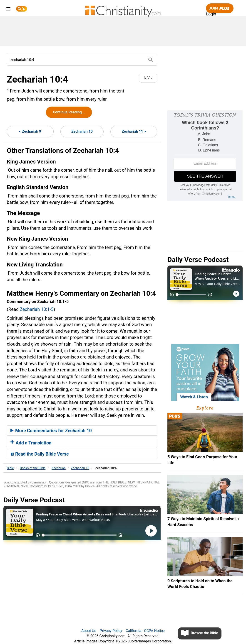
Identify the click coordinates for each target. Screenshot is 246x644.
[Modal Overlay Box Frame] (205, 156)
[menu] (8, 10)
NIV (148, 78)
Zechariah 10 (82, 131)
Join (220, 9)
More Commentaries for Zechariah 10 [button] (51, 431)
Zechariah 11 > (134, 131)
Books (33, 468)
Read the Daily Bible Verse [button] (40, 454)
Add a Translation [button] (31, 443)
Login (211, 14)
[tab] (82, 431)
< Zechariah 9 (30, 131)
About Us (89, 631)
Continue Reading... (69, 112)
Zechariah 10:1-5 (37, 309)
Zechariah (59, 468)
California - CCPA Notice (145, 631)
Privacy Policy (111, 631)
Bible (10, 468)
